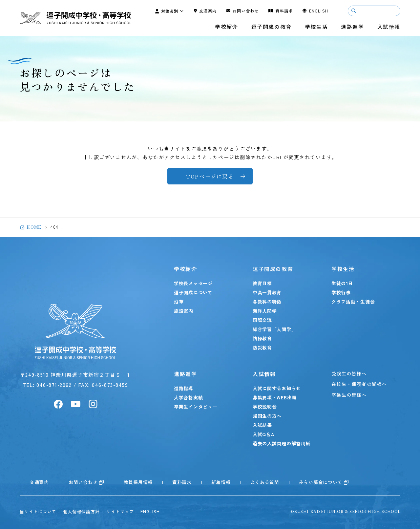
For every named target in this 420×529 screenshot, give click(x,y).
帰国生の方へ (267, 416)
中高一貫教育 (267, 292)
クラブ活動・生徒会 (353, 302)
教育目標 (262, 283)
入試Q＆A (263, 434)
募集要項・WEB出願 (275, 397)
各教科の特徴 (267, 302)
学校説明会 (265, 407)
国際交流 (262, 320)
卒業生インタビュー (196, 407)
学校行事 (341, 292)
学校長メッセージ (193, 283)
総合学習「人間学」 (274, 329)
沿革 (179, 302)
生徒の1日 (342, 283)
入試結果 (262, 425)
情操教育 (262, 338)
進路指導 (184, 388)
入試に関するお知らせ (277, 388)
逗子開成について (193, 292)
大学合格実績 (188, 397)
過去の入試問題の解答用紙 (282, 443)
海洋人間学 (265, 311)
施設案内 (184, 311)
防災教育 (262, 348)
